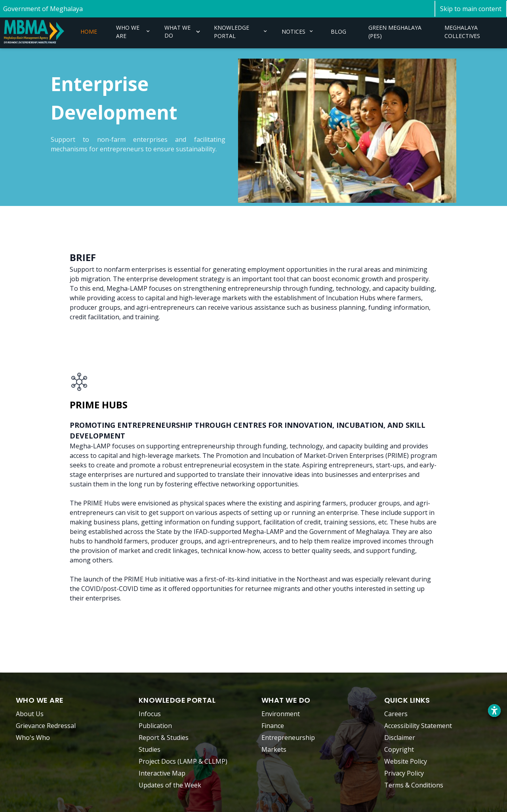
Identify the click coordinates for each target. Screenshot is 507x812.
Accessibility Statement (418, 726)
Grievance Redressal (46, 726)
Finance (273, 726)
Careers (396, 714)
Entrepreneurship (288, 738)
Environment (281, 714)
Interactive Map (162, 773)
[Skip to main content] (471, 9)
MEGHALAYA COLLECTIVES (462, 32)
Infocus (150, 714)
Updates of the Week (170, 785)
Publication (155, 726)
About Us (30, 714)
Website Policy (406, 761)
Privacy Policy (404, 773)
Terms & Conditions (414, 785)
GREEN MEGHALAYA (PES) (395, 32)
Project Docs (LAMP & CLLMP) (183, 761)
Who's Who (33, 738)
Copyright (399, 749)
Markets (274, 749)
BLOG (338, 31)
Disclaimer (400, 738)
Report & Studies (164, 738)
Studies (150, 749)
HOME (89, 31)
